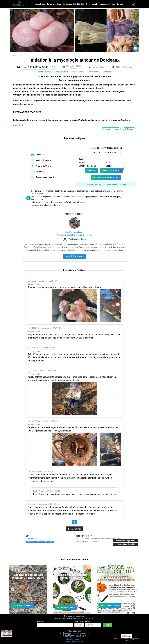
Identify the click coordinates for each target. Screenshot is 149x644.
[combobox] (38, 67)
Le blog (120, 4)
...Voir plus (18, 125)
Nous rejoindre (92, 4)
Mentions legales (70, 642)
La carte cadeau (54, 4)
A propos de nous (108, 4)
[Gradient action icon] (135, 49)
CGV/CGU (81, 642)
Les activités (40, 4)
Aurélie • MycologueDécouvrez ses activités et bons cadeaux (75, 234)
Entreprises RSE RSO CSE (73, 4)
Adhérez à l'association (75, 639)
